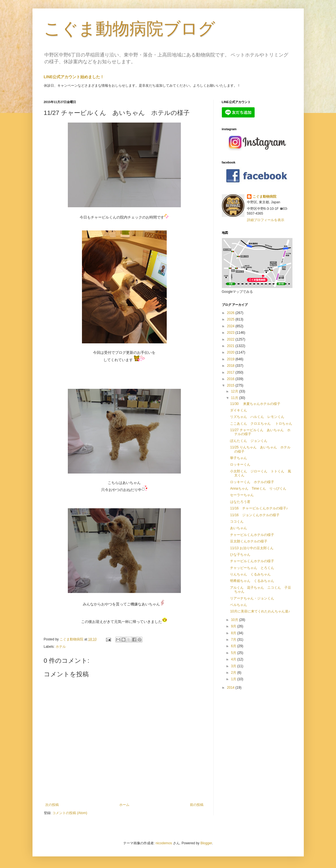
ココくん (237, 522)
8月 (234, 633)
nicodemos (164, 843)
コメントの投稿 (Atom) (70, 813)
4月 (234, 659)
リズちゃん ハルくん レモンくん (257, 417)
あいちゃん (239, 528)
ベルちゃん (239, 605)
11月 (235, 398)
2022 (231, 339)
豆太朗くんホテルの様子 (249, 541)
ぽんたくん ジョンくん (249, 441)
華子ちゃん (239, 458)
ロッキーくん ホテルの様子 (252, 482)
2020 (231, 352)
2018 (231, 366)
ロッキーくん (240, 464)
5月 (234, 653)
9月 (234, 626)
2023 (231, 333)
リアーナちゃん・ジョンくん (252, 598)
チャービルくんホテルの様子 (252, 535)
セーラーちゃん (242, 495)
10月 (235, 620)
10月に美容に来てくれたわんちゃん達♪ (260, 611)
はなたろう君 (240, 502)
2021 (231, 346)
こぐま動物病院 (265, 197)
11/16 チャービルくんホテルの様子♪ (259, 508)
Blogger (206, 843)
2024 (231, 326)
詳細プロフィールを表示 (266, 220)
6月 (234, 646)
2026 (231, 313)
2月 (234, 673)
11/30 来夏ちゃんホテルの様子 (255, 404)
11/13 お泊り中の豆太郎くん (252, 548)
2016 (231, 379)
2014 (231, 688)
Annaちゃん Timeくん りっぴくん (258, 488)
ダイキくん (239, 410)
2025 (231, 319)
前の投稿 (197, 805)
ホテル (61, 647)
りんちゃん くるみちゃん (250, 574)
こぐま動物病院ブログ (129, 29)
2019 (231, 359)
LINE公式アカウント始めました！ (74, 77)
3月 (234, 666)
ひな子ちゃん (240, 555)
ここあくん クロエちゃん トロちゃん (261, 424)
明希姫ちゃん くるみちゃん (252, 581)
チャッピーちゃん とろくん (252, 568)
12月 (235, 391)
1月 (234, 679)
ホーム (124, 805)
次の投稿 (52, 805)
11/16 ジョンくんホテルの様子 (255, 515)
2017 (231, 372)
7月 (234, 640)
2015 (231, 385)
